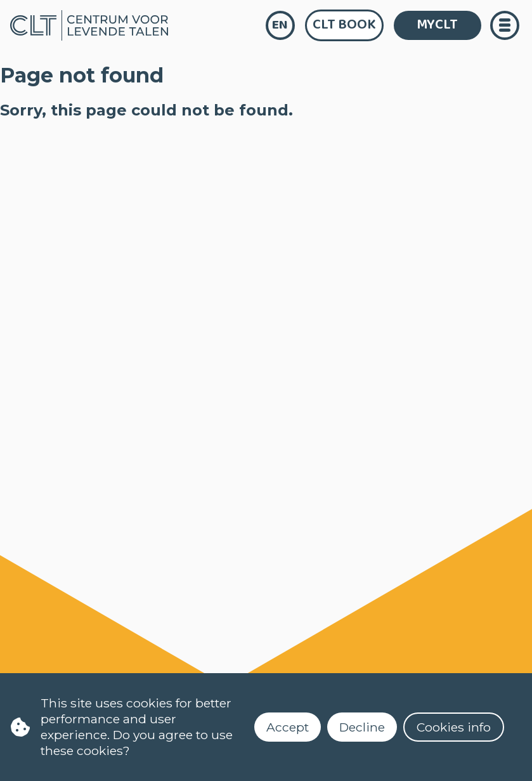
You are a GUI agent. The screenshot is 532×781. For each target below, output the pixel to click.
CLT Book (344, 25)
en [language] (280, 25)
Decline (362, 727)
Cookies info (454, 727)
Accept (288, 727)
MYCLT (437, 25)
